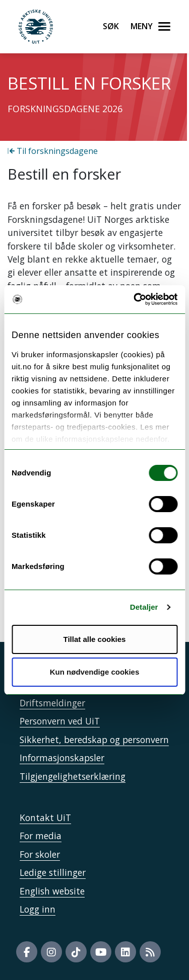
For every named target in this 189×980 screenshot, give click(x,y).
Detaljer (144, 607)
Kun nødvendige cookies (95, 672)
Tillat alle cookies (95, 639)
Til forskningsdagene (53, 151)
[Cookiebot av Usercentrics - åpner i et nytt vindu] (135, 299)
